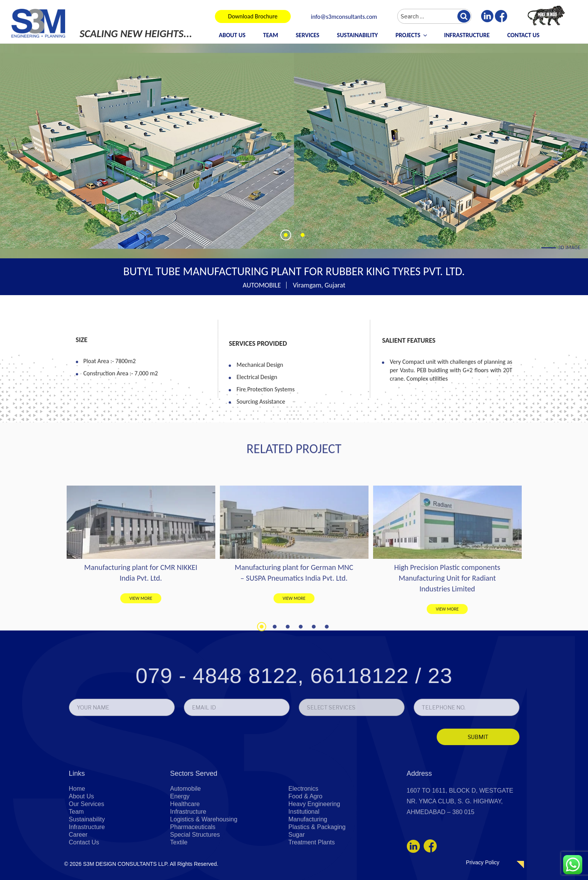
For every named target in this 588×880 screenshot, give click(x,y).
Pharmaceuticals (193, 873)
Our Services (87, 850)
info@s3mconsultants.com (344, 17)
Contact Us (523, 35)
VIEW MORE (141, 679)
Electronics (303, 835)
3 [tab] (288, 707)
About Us (232, 35)
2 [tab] (275, 707)
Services (308, 35)
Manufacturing (308, 865)
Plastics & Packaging (317, 873)
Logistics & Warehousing (204, 865)
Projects (412, 35)
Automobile (185, 835)
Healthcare (185, 850)
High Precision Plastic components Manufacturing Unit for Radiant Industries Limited (447, 658)
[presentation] (123, 787)
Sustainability (358, 35)
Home (77, 835)
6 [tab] (327, 707)
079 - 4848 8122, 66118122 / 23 (294, 724)
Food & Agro (305, 842)
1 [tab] (262, 707)
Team (271, 35)
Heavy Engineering (314, 850)
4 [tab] (301, 707)
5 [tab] (314, 707)
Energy (180, 842)
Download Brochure (253, 16)
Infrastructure (467, 35)
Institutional (304, 858)
